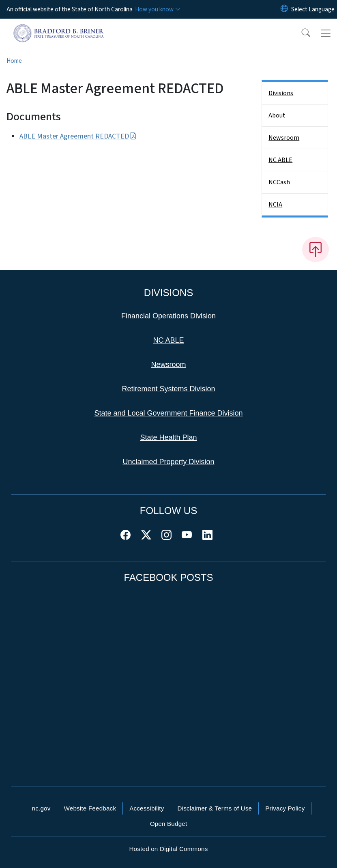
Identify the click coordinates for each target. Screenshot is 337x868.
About (277, 115)
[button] (301, 33)
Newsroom (284, 138)
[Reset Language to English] (284, 9)
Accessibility (147, 808)
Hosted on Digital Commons (168, 849)
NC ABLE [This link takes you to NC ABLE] (168, 340)
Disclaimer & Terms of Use (215, 808)
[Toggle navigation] (326, 33)
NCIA (275, 205)
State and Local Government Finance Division (168, 413)
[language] (313, 9)
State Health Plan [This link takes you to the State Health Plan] (168, 437)
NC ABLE (280, 160)
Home (14, 61)
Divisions (281, 93)
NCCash (279, 182)
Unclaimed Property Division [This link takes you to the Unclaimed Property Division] (168, 462)
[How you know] (157, 9)
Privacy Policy (285, 808)
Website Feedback (90, 808)
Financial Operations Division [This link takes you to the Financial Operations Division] (168, 316)
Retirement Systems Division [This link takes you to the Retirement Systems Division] (168, 389)
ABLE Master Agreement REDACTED (78, 136)
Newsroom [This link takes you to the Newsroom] (168, 365)
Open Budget (169, 824)
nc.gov (41, 808)
